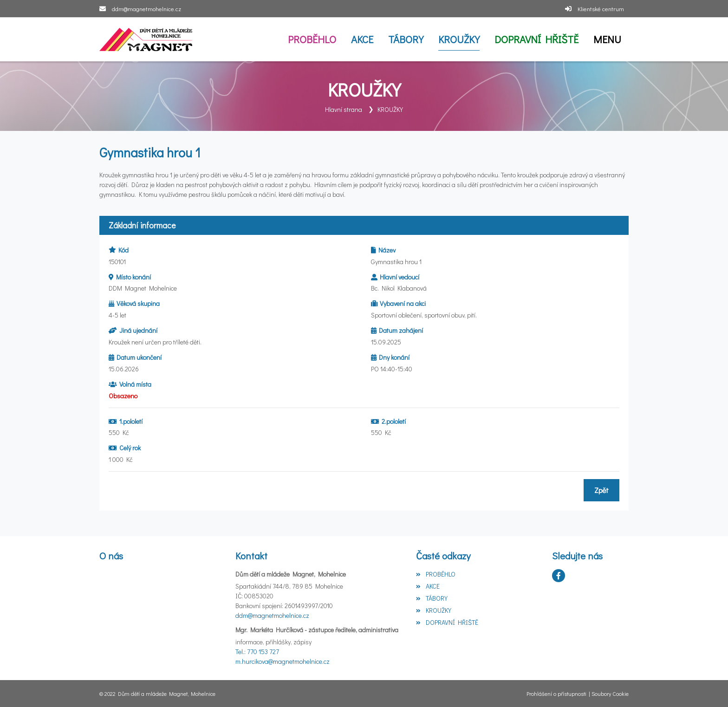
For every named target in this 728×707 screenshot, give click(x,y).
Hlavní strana (344, 109)
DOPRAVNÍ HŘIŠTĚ (447, 622)
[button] (607, 39)
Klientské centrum (601, 9)
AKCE (428, 586)
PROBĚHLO (435, 574)
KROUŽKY (390, 109)
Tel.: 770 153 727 (257, 652)
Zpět (601, 490)
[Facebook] (559, 576)
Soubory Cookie (610, 694)
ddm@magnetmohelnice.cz (146, 9)
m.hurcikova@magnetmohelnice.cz (283, 661)
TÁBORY (432, 598)
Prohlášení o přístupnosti (556, 694)
